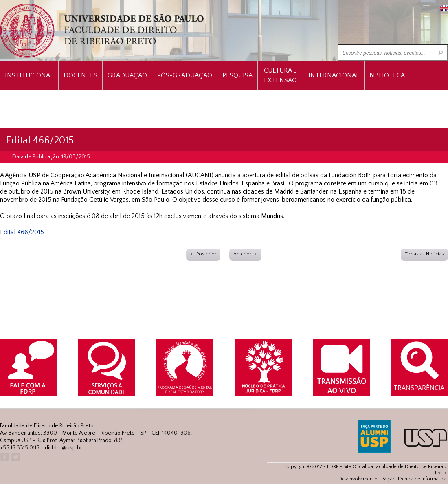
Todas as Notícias (424, 254)
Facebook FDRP (4, 457)
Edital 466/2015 (22, 232)
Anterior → (245, 254)
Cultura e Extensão (280, 75)
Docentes (80, 75)
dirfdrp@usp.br (64, 448)
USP (426, 438)
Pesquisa (237, 75)
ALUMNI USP (374, 436)
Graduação (127, 75)
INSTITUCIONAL (29, 75)
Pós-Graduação (185, 75)
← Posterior (203, 254)
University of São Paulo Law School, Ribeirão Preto (103, 31)
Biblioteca (387, 75)
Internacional (334, 75)
